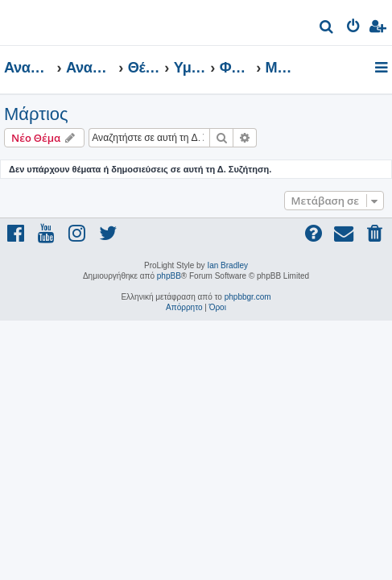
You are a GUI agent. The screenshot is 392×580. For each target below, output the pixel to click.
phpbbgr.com (248, 297)
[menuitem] (327, 29)
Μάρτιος (36, 114)
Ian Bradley (227, 265)
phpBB (169, 276)
